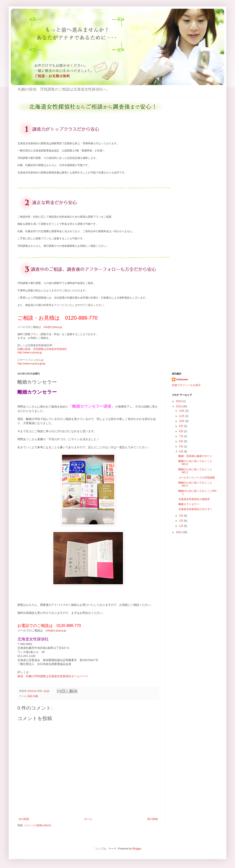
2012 (179, 532)
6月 (181, 441)
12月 (182, 411)
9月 (181, 426)
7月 (181, 436)
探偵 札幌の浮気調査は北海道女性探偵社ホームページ (53, 676)
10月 (182, 421)
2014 (179, 401)
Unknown (182, 379)
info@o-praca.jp (53, 327)
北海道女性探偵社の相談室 (194, 499)
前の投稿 (153, 819)
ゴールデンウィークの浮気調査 (197, 478)
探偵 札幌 (33, 696)
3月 (181, 516)
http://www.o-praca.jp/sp (31, 364)
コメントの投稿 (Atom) (38, 825)
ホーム (88, 819)
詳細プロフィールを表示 (186, 385)
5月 (181, 447)
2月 (181, 521)
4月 (181, 452)
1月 (181, 526)
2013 (179, 406)
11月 (182, 416)
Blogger (137, 849)
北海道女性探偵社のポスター (195, 509)
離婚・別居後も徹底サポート (195, 456)
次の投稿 (24, 819)
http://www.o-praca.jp (30, 353)
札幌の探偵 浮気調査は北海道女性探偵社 (42, 349)
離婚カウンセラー (189, 504)
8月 (181, 431)
